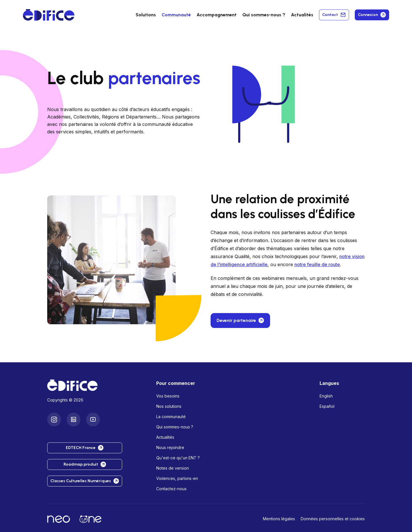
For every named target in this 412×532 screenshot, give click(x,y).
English (326, 396)
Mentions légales (279, 519)
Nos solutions (169, 406)
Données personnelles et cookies (333, 519)
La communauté (171, 417)
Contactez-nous (171, 489)
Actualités (302, 15)
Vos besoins (168, 396)
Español (327, 406)
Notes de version (173, 468)
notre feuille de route (317, 264)
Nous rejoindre (170, 447)
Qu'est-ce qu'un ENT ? (178, 458)
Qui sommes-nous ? (175, 427)
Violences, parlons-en (177, 478)
